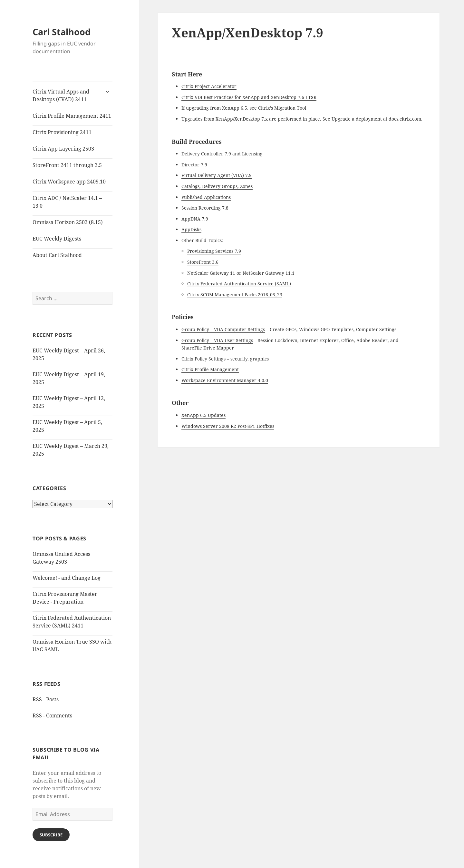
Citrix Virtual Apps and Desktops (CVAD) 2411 (61, 95)
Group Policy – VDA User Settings (217, 340)
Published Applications (206, 197)
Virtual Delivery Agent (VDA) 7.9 (217, 175)
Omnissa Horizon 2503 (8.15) (68, 222)
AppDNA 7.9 (195, 219)
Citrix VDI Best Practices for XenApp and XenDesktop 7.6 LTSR (249, 97)
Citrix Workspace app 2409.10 (69, 182)
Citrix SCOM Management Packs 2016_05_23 (235, 295)
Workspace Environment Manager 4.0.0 (225, 380)
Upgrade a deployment (357, 119)
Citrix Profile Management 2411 (72, 116)
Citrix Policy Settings (203, 359)
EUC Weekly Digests (57, 239)
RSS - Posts (46, 699)
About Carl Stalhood (57, 255)
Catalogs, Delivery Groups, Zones (217, 186)
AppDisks (191, 229)
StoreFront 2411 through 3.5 (67, 165)
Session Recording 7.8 (205, 208)
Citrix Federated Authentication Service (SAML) (239, 284)
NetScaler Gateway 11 (211, 273)
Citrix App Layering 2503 (63, 149)
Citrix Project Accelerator (209, 86)
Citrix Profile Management (210, 369)
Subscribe (51, 835)
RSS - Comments (52, 715)
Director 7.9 (194, 165)
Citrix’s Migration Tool (282, 108)
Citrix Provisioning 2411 (62, 132)
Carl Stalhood (62, 32)
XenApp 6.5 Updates (203, 415)
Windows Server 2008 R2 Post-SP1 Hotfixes (228, 426)
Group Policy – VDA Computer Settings (223, 329)
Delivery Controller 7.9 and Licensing (222, 154)
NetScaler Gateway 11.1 (269, 273)
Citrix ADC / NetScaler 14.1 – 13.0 (67, 202)
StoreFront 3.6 (203, 262)
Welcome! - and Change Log (67, 578)
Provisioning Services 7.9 (214, 251)
